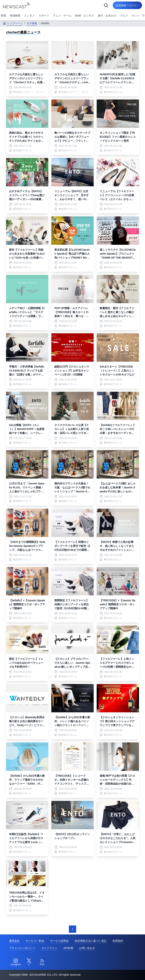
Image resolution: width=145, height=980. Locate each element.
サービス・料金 (35, 941)
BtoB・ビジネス (85, 16)
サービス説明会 (59, 941)
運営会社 (14, 941)
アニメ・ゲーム (62, 16)
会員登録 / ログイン (127, 5)
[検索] (106, 5)
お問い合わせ (87, 948)
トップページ (13, 23)
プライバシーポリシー (22, 948)
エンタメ (29, 16)
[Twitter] (29, 962)
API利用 (68, 948)
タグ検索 (32, 23)
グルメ (124, 16)
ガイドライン (49, 948)
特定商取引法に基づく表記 (91, 941)
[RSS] (42, 962)
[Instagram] (16, 962)
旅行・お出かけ (107, 16)
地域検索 (15, 16)
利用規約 (118, 941)
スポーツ (44, 16)
